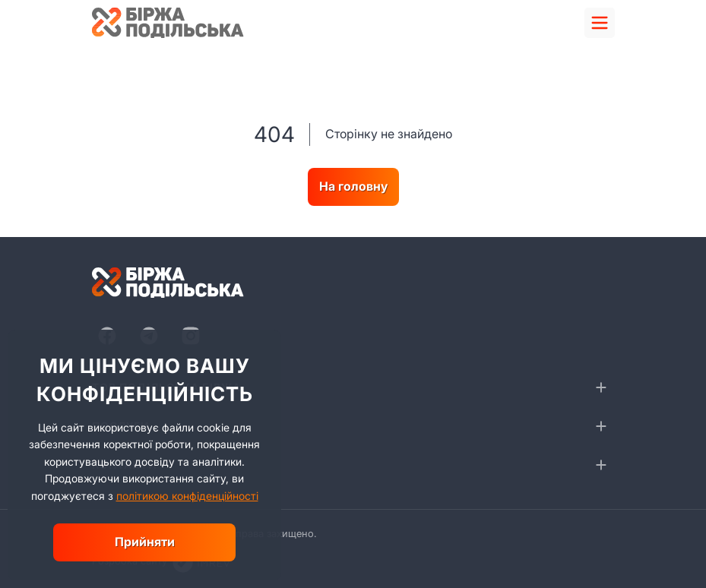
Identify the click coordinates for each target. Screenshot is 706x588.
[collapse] (601, 387)
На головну (353, 186)
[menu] (600, 23)
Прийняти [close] (145, 542)
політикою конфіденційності (187, 496)
